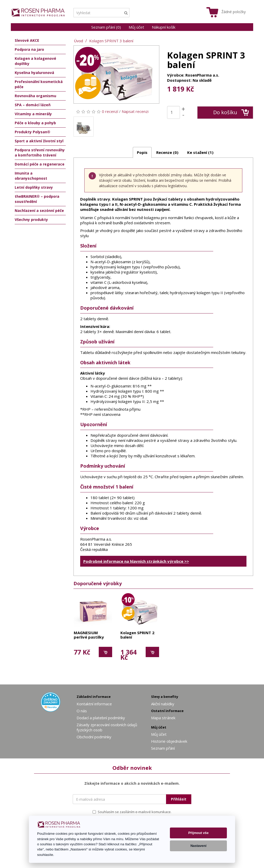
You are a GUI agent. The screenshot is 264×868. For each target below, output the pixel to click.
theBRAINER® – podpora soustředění (37, 199)
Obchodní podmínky (94, 737)
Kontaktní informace (94, 704)
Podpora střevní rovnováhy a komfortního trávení (40, 152)
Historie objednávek (169, 741)
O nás (82, 711)
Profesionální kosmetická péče (39, 84)
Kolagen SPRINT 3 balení (111, 41)
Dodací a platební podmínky (101, 718)
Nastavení (199, 846)
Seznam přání (163, 748)
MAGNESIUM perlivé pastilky (89, 635)
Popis (142, 152)
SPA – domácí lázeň (33, 105)
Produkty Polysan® (32, 132)
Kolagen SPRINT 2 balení (137, 635)
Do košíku (231, 112)
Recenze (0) (167, 152)
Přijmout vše (198, 833)
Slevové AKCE (27, 40)
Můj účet (136, 27)
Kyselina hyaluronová (34, 73)
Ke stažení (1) (200, 152)
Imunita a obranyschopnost (31, 176)
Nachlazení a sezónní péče (39, 210)
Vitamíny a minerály (33, 114)
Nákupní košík (164, 27)
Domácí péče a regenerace (40, 164)
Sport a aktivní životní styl (39, 141)
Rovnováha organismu (35, 96)
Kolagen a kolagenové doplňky (35, 61)
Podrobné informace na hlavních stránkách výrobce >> (136, 561)
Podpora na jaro (29, 49)
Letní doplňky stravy (34, 187)
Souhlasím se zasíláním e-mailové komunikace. (132, 812)
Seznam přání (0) (106, 27)
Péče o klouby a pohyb (35, 123)
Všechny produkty (31, 220)
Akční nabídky (163, 704)
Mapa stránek (163, 718)
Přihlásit (179, 799)
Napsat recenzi (135, 111)
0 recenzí (110, 111)
